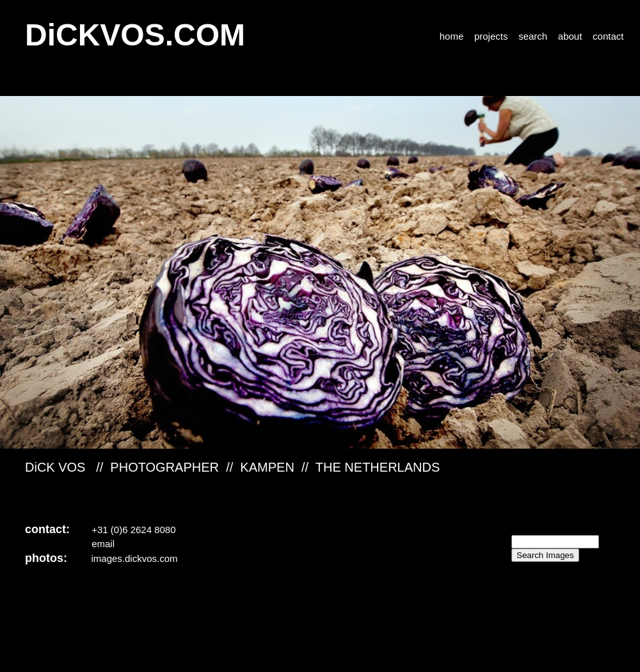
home (452, 36)
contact (608, 36)
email (103, 544)
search (533, 36)
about (572, 36)
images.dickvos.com (135, 558)
